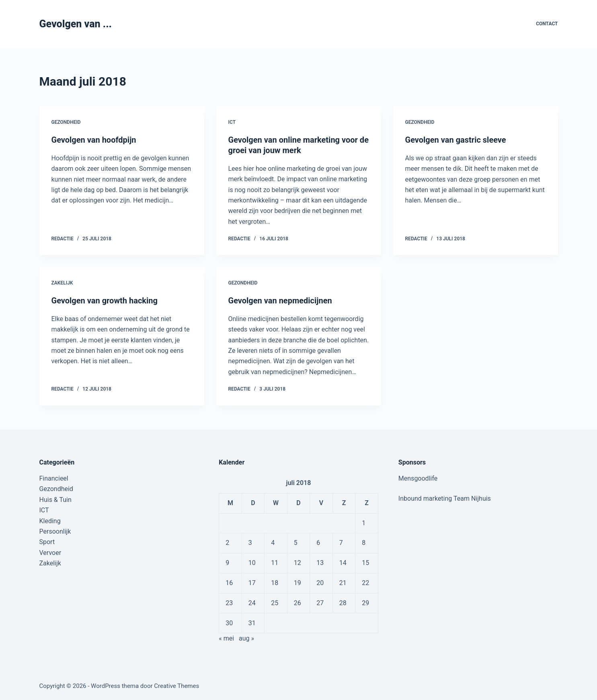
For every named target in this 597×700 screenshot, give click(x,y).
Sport (47, 542)
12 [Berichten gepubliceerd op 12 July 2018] (297, 563)
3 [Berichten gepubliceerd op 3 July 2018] (250, 543)
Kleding (50, 521)
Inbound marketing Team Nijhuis (445, 498)
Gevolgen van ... (76, 24)
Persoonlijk (55, 531)
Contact (547, 24)
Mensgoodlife (418, 478)
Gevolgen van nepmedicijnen (280, 301)
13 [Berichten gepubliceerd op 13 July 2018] (320, 563)
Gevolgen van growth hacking (105, 301)
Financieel (54, 478)
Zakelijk (62, 283)
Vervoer (50, 553)
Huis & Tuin (55, 500)
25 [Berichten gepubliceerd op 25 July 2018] (275, 603)
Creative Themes (176, 686)
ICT (232, 122)
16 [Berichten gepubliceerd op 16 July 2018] (229, 583)
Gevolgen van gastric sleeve (456, 140)
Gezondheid (66, 122)
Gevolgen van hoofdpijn (94, 140)
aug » (246, 638)
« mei (226, 638)
